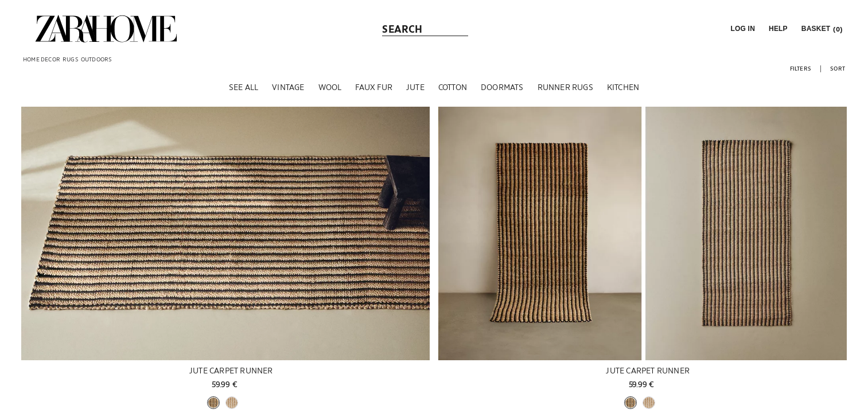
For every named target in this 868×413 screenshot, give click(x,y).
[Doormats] (502, 91)
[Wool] (330, 91)
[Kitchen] (623, 91)
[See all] (244, 91)
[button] (742, 29)
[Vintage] (288, 91)
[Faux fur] (374, 91)
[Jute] (415, 91)
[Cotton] (453, 91)
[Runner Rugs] (565, 91)
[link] (106, 29)
